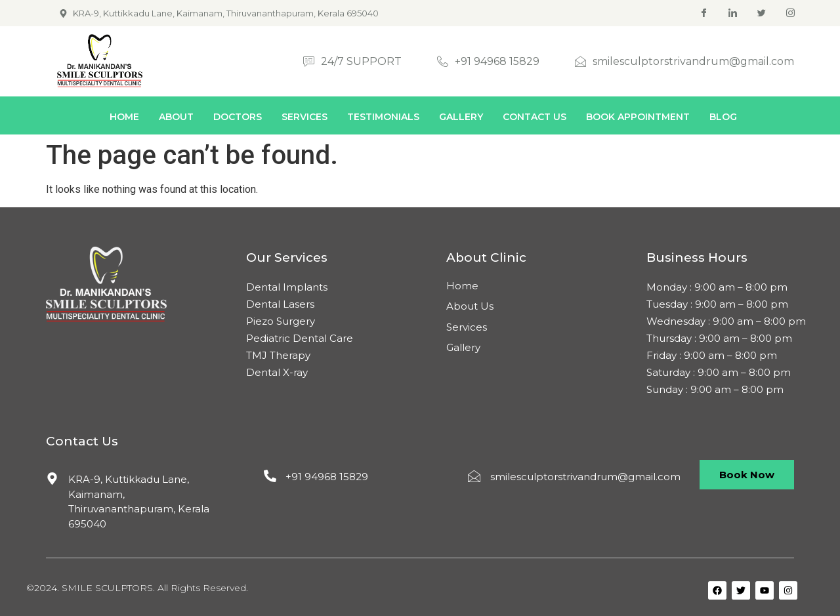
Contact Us (535, 117)
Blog (723, 117)
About (176, 117)
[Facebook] (704, 13)
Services (304, 117)
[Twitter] (762, 13)
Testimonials (383, 117)
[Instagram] (791, 13)
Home (124, 117)
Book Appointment (638, 117)
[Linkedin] (733, 13)
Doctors (238, 117)
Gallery (461, 117)
